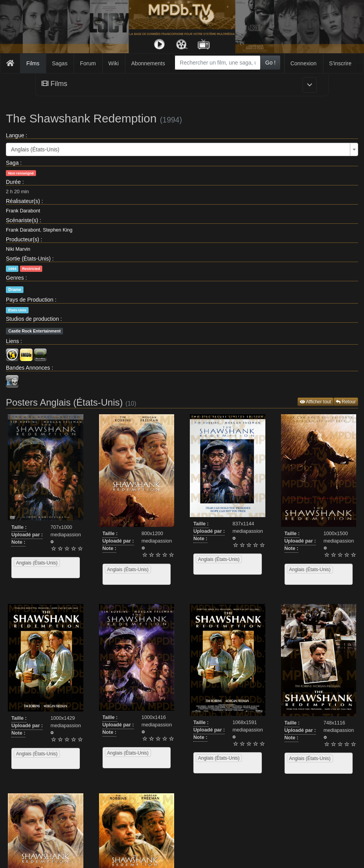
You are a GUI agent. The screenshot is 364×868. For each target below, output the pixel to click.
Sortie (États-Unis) (28, 259)
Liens (12, 341)
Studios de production (32, 319)
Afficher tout (315, 402)
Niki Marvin (18, 249)
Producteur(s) (23, 239)
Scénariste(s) (22, 220)
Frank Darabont (23, 211)
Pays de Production (30, 300)
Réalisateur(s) (23, 201)
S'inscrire (340, 63)
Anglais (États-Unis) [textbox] (35, 149)
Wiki (114, 63)
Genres (15, 278)
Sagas (60, 63)
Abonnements (148, 63)
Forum (88, 63)
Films (33, 63)
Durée (13, 182)
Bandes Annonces (28, 368)
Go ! (270, 63)
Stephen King (58, 230)
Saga (12, 163)
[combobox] (217, 63)
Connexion (304, 63)
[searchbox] (23, 572)
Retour (346, 402)
